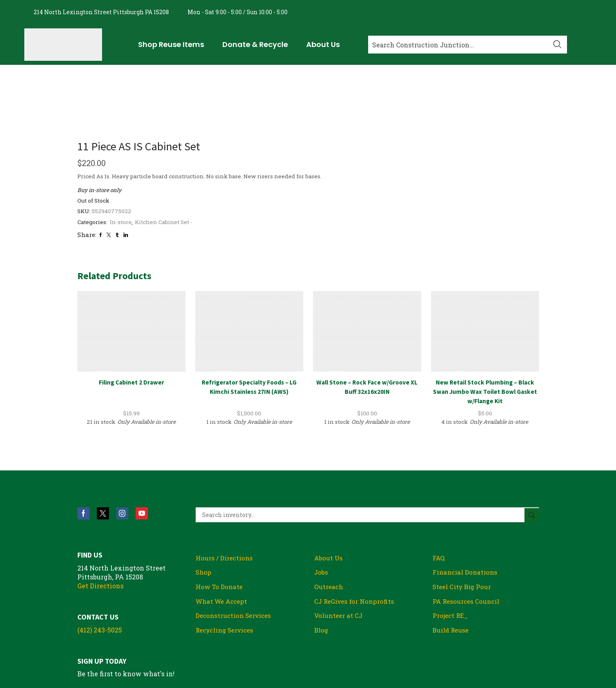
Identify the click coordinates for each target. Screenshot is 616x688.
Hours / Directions (225, 503)
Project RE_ (451, 562)
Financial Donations (465, 517)
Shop (204, 517)
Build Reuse (452, 576)
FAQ (439, 503)
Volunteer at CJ (339, 562)
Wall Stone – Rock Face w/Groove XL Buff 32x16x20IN (367, 331)
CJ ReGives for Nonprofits (356, 547)
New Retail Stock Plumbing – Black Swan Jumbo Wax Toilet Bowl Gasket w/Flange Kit (485, 336)
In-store (407, 166)
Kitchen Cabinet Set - (452, 166)
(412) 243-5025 (100, 574)
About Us (329, 503)
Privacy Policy (490, 641)
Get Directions (100, 530)
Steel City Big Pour (463, 532)
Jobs (322, 517)
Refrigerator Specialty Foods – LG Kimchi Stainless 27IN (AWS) (249, 331)
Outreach (329, 532)
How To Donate (220, 532)
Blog (322, 576)
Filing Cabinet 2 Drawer (131, 327)
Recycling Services (227, 576)
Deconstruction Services (235, 562)
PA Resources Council (467, 547)
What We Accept (223, 547)
